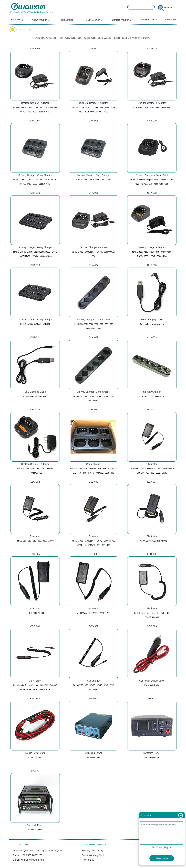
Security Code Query (93, 851)
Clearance (170, 20)
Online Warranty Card (93, 855)
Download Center (149, 20)
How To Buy (17, 20)
